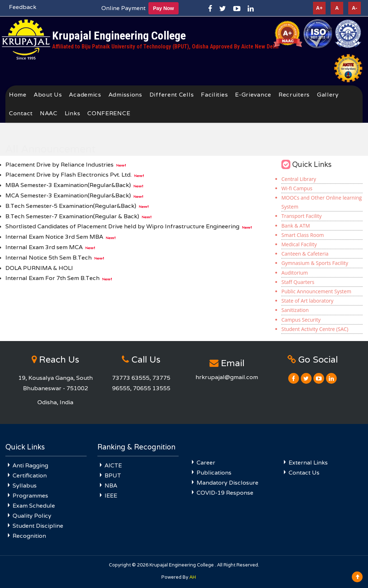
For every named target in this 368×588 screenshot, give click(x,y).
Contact (21, 113)
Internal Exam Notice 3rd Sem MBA (54, 237)
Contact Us (304, 473)
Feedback (23, 7)
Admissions (125, 95)
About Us (48, 95)
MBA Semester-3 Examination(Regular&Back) (68, 185)
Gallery (328, 95)
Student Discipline (38, 526)
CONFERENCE (109, 113)
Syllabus (25, 486)
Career (206, 463)
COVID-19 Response (225, 493)
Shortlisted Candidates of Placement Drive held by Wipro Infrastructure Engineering (122, 226)
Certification (30, 475)
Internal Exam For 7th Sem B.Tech (52, 278)
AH (193, 577)
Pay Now (164, 8)
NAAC (49, 113)
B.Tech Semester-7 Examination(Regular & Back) (72, 216)
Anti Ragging (30, 465)
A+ (319, 8)
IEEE (111, 496)
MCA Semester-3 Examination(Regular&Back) (68, 195)
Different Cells (172, 95)
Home (18, 95)
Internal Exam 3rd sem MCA (44, 247)
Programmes (30, 496)
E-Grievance (253, 95)
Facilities (214, 95)
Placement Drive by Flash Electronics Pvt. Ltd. (68, 175)
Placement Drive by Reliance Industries (59, 165)
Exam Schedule (34, 506)
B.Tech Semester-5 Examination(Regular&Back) (71, 206)
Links (73, 113)
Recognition (29, 536)
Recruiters (294, 95)
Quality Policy (32, 516)
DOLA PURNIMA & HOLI (39, 268)
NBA (111, 486)
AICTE (113, 465)
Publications (214, 473)
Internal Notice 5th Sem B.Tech (49, 258)
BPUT (113, 475)
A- (355, 8)
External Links (308, 463)
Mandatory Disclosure (227, 483)
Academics (85, 95)
